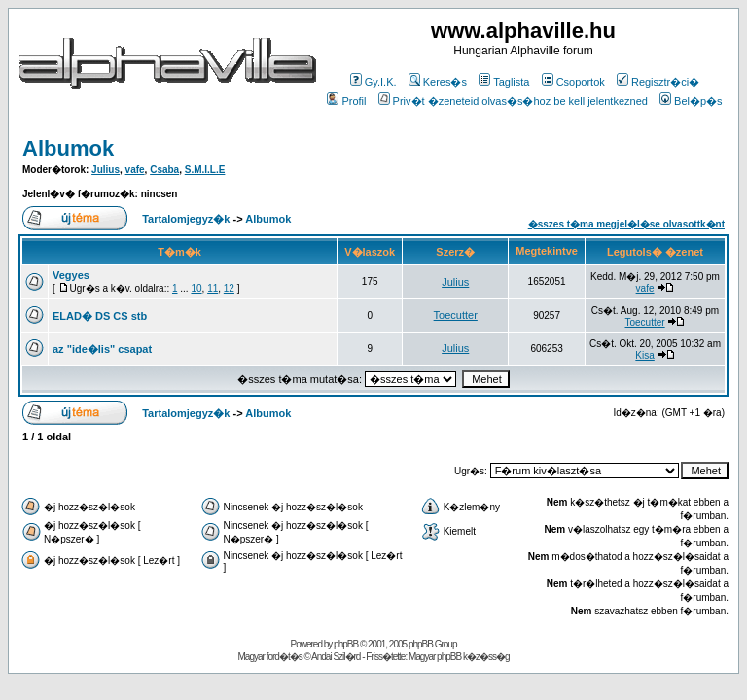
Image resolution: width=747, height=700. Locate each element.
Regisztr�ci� (658, 82)
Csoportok (573, 82)
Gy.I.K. (373, 82)
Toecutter (456, 315)
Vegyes (71, 275)
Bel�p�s (691, 101)
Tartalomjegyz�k (186, 219)
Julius (106, 170)
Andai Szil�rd (336, 657)
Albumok (68, 148)
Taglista (504, 82)
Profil (346, 101)
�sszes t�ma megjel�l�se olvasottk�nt (626, 224)
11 (213, 288)
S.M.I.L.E (205, 170)
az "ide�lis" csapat (102, 349)
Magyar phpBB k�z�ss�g (459, 657)
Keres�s (438, 82)
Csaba (164, 170)
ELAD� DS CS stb (100, 316)
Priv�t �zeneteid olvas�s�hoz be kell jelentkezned (513, 101)
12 (229, 288)
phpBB (346, 644)
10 (196, 288)
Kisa (644, 355)
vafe (135, 170)
